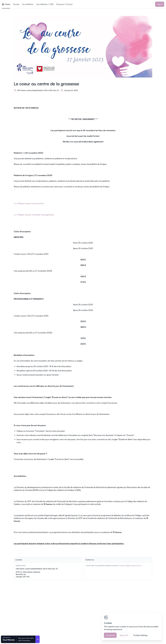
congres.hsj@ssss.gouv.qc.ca (130, 565)
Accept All (110, 635)
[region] (132, 626)
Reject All (124, 635)
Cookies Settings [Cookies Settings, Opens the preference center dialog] (140, 635)
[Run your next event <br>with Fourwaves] (38, 639)
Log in (160, 4)
